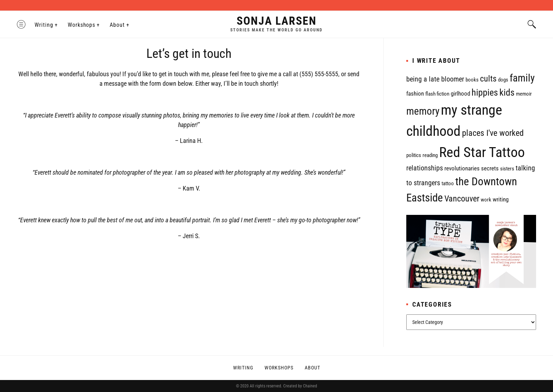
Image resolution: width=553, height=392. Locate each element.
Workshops (82, 25)
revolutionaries (462, 168)
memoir (524, 94)
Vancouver (462, 199)
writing (501, 199)
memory (423, 111)
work (486, 200)
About (117, 25)
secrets (490, 168)
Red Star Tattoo (482, 152)
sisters (507, 169)
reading (430, 155)
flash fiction (437, 94)
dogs (503, 80)
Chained (310, 386)
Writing (44, 25)
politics (414, 155)
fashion (415, 94)
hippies (485, 92)
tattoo (448, 183)
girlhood (460, 94)
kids (507, 92)
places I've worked (493, 133)
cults (488, 79)
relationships (425, 168)
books (472, 80)
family (522, 78)
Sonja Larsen (277, 21)
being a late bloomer (435, 79)
